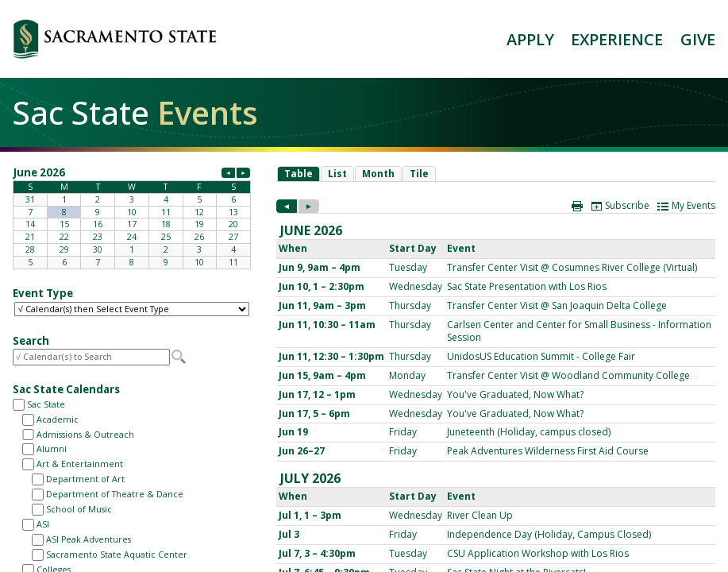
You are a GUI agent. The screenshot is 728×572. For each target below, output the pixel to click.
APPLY (530, 39)
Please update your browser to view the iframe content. (132, 217)
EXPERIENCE (617, 39)
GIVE (698, 39)
